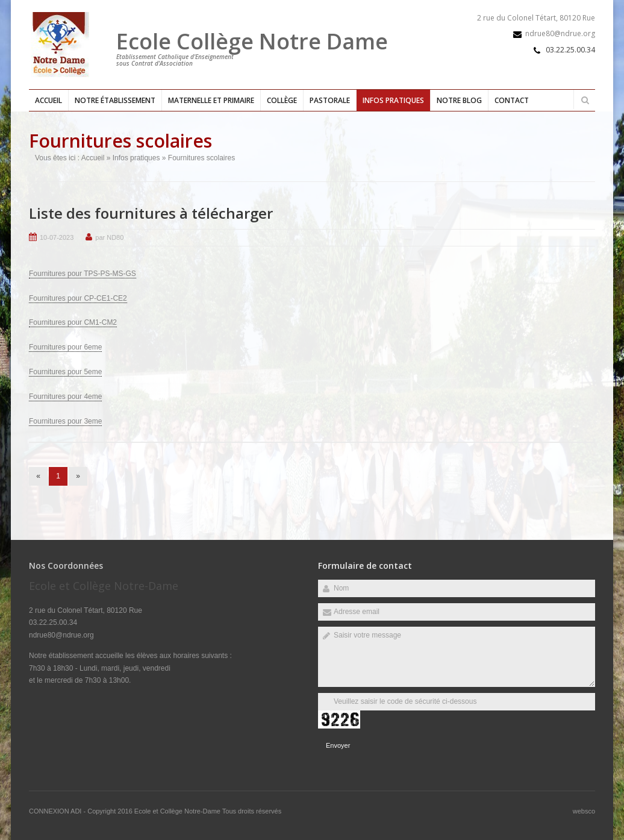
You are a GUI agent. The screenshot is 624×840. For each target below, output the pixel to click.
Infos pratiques (393, 100)
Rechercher (585, 100)
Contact (512, 100)
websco (584, 811)
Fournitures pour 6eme (65, 347)
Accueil (48, 100)
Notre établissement (115, 100)
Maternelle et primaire (211, 100)
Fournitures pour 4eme (65, 396)
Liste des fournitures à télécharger (151, 213)
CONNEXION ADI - (58, 811)
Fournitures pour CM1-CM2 (73, 322)
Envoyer (338, 745)
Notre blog (459, 100)
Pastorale (330, 100)
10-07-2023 (57, 237)
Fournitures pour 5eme (65, 372)
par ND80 (109, 237)
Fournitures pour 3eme (65, 421)
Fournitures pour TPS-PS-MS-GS (83, 274)
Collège (282, 100)
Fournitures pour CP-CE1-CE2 (78, 298)
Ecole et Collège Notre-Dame (178, 811)
